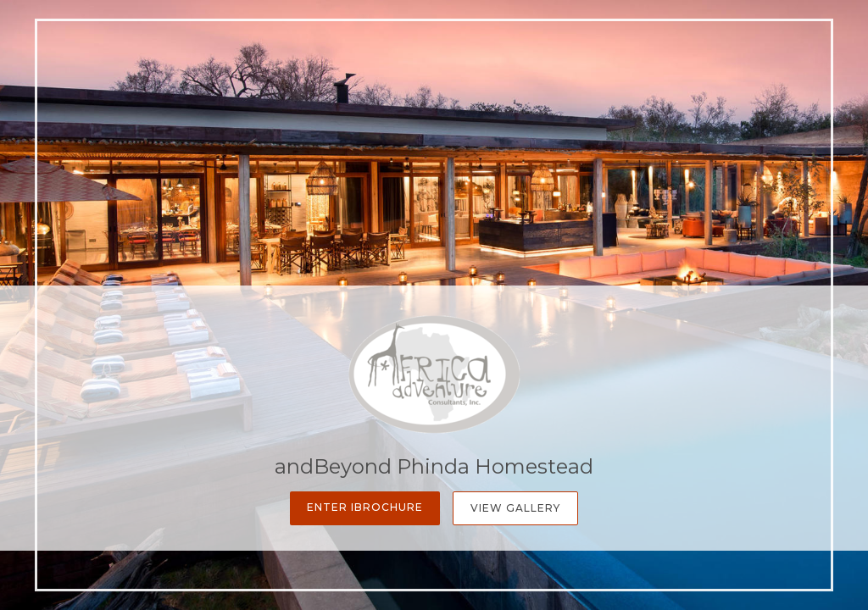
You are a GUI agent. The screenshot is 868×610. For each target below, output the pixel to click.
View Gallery (515, 508)
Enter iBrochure (365, 507)
